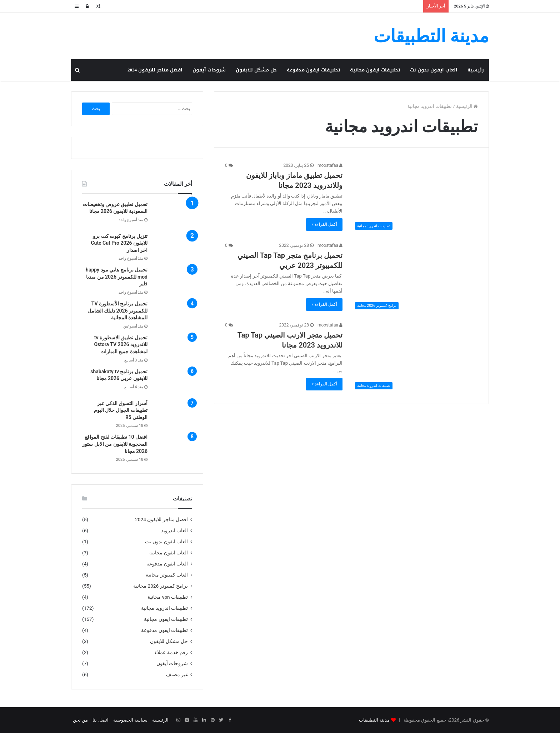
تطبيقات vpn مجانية (168, 597)
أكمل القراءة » (324, 224)
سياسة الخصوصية (130, 720)
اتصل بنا (100, 720)
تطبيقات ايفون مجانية (375, 70)
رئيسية (476, 70)
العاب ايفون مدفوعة (167, 564)
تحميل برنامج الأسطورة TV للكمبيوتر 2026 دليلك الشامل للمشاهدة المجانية (117, 311)
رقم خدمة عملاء (171, 652)
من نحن (80, 720)
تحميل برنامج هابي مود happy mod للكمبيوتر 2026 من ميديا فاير (117, 277)
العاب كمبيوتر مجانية (167, 575)
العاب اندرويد (174, 530)
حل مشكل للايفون (256, 70)
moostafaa (330, 165)
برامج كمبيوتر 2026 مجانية (161, 586)
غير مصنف (177, 674)
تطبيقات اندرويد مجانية (164, 608)
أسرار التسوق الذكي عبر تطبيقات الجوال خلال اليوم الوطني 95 (121, 410)
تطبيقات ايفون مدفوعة (313, 70)
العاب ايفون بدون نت (434, 70)
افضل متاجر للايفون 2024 (155, 70)
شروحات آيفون (209, 70)
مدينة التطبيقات (374, 720)
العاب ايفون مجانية (169, 553)
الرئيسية (467, 106)
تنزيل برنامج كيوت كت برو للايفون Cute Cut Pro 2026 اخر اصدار (119, 243)
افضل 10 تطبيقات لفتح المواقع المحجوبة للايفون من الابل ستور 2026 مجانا (115, 444)
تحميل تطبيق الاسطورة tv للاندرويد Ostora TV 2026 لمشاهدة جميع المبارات (121, 345)
